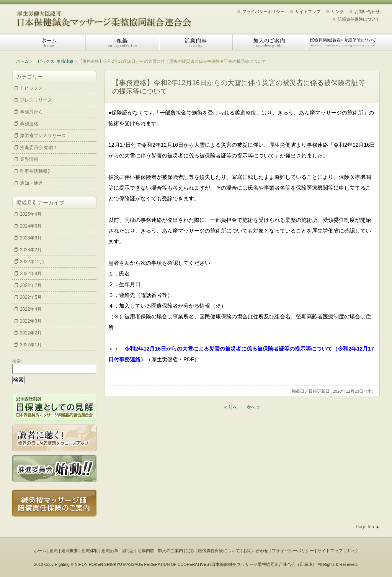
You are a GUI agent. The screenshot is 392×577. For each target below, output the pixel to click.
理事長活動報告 (36, 171)
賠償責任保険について (359, 19)
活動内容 (196, 42)
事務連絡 (65, 61)
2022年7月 (31, 285)
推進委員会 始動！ (39, 148)
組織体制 (90, 551)
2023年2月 (31, 250)
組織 (122, 42)
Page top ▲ (368, 527)
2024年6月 (31, 226)
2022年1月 (31, 345)
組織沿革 (110, 551)
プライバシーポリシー (263, 11)
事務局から (31, 112)
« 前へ (231, 407)
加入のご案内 (269, 42)
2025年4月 (31, 214)
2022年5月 (31, 297)
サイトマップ (308, 11)
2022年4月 (31, 309)
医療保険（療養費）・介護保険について (343, 42)
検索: (17, 361)
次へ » (253, 407)
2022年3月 (31, 321)
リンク (337, 11)
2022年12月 (32, 262)
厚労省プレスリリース (43, 136)
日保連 (306, 564)
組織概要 (70, 551)
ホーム (49, 42)
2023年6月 (31, 238)
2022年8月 (31, 274)
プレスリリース (36, 100)
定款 (190, 551)
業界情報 (29, 159)
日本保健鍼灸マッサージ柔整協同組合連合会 (104, 16)
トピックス (44, 61)
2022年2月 (31, 333)
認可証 (128, 551)
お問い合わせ (367, 11)
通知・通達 (31, 183)
